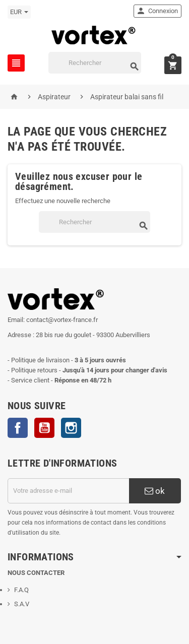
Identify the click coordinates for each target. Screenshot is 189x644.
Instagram (71, 428)
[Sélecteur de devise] (19, 12)
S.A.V (22, 604)
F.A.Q (21, 590)
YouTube (44, 428)
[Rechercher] (95, 63)
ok (155, 491)
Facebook (18, 428)
